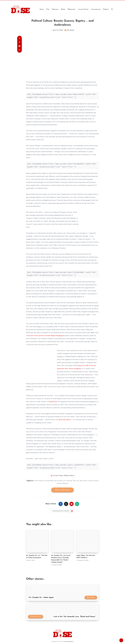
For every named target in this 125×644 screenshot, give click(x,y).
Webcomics (72, 9)
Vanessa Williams (63, 483)
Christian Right (49, 480)
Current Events (83, 9)
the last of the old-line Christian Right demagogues (46, 336)
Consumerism (96, 9)
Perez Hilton (84, 480)
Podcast (106, 9)
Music (42, 9)
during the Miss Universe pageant (69, 369)
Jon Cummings (68, 480)
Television (55, 9)
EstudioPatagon (69, 641)
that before (67, 419)
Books (63, 9)
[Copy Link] (63, 510)
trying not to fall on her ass (86, 366)
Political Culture (69, 475)
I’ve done (59, 419)
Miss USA (76, 480)
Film (48, 9)
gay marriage (58, 480)
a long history (52, 401)
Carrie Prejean (39, 480)
